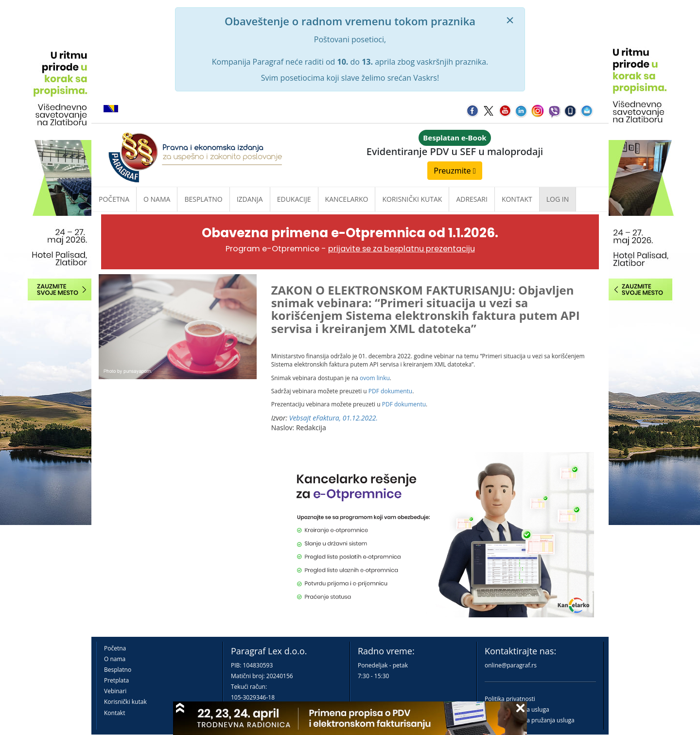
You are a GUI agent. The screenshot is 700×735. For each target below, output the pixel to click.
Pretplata (116, 680)
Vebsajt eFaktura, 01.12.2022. (333, 418)
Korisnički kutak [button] (412, 199)
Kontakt (114, 713)
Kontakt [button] (517, 199)
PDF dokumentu (390, 391)
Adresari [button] (472, 199)
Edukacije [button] (294, 199)
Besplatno (203, 199)
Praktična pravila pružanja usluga (530, 720)
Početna (114, 199)
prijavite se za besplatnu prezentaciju (402, 249)
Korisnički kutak (125, 702)
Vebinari (115, 691)
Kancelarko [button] (347, 199)
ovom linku (375, 378)
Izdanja (250, 199)
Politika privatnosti (510, 699)
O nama (157, 199)
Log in (558, 199)
